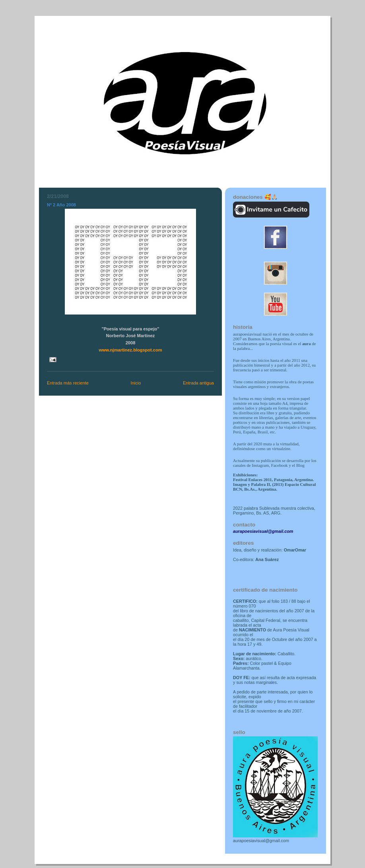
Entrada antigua (198, 383)
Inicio (136, 383)
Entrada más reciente (68, 383)
